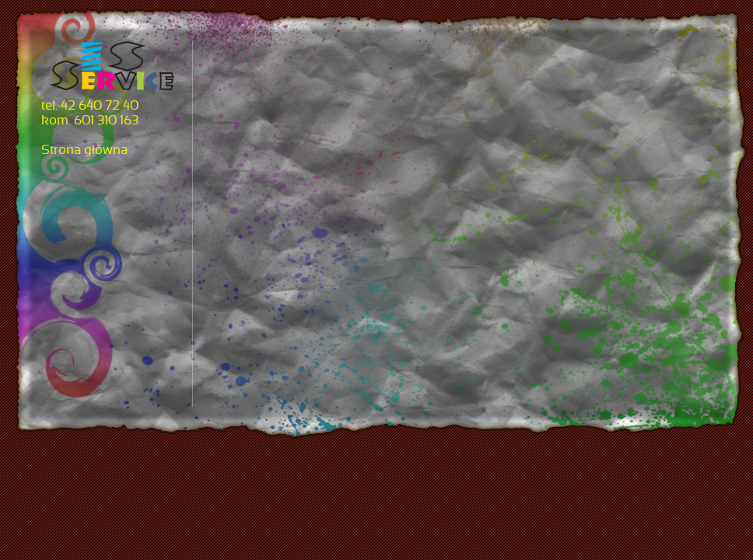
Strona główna (84, 151)
